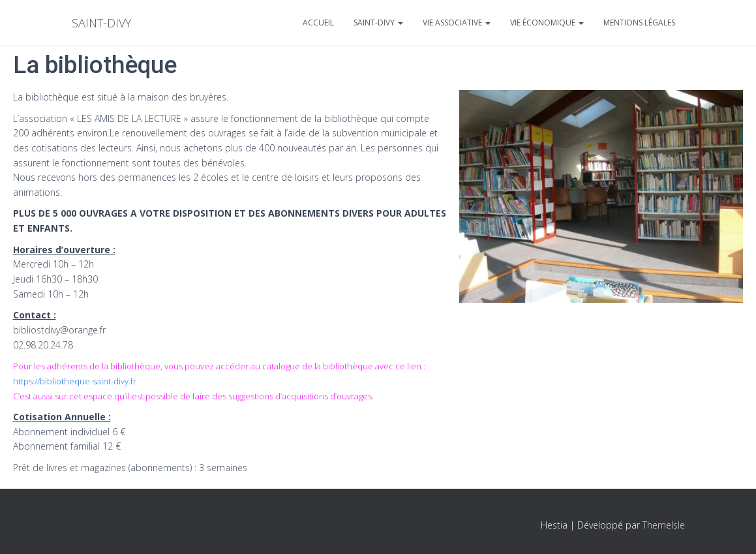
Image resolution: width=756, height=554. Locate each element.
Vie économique (547, 23)
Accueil (318, 23)
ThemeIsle (664, 525)
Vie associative (457, 23)
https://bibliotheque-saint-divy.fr (75, 381)
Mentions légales (639, 23)
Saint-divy (378, 23)
